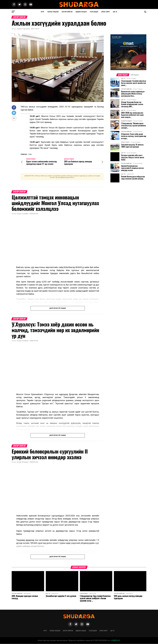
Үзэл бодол (94, 12)
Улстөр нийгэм (67, 12)
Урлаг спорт (106, 12)
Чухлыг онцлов (53, 12)
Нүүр (42, 12)
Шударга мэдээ (81, 12)
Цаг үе (115, 12)
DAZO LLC (115, 641)
